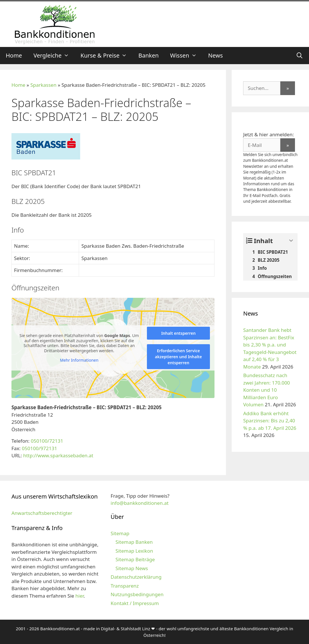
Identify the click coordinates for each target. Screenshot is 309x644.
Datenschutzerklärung (136, 577)
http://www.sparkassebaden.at (58, 455)
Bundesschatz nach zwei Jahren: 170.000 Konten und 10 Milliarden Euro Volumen (266, 390)
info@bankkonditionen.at (139, 503)
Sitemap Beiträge (135, 559)
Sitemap (120, 533)
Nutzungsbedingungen (137, 594)
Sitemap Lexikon (134, 551)
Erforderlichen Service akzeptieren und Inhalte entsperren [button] (178, 357)
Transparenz (125, 586)
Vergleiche (54, 56)
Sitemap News (132, 568)
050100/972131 (39, 448)
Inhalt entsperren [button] (178, 333)
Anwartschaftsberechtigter (42, 513)
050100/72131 (47, 441)
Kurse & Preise (107, 56)
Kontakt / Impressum (135, 603)
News (215, 55)
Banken (148, 55)
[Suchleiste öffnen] (300, 56)
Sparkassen (43, 85)
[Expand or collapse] (291, 241)
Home (14, 55)
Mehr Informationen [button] (79, 360)
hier (79, 596)
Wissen (186, 56)
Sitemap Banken (134, 542)
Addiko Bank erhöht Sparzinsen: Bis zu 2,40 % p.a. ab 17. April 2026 (270, 421)
